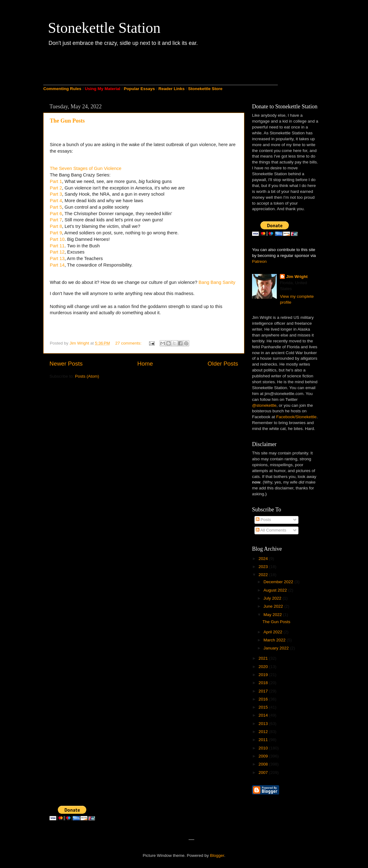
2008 (264, 764)
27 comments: (129, 343)
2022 (264, 575)
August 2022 (276, 590)
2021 (264, 658)
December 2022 (279, 582)
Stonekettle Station (104, 28)
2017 (264, 691)
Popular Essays (139, 89)
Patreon (259, 261)
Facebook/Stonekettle (296, 417)
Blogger (217, 855)
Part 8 (56, 226)
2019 (264, 675)
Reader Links (171, 89)
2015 (264, 707)
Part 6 (56, 214)
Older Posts (223, 364)
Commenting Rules (62, 89)
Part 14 (57, 265)
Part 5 (56, 207)
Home (145, 364)
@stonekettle (264, 405)
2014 (264, 715)
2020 (264, 667)
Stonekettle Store (205, 89)
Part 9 (56, 233)
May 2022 (273, 615)
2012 (264, 732)
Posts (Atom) (87, 376)
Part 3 (56, 194)
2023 (264, 567)
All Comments (271, 530)
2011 (264, 740)
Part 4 (56, 201)
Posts (263, 520)
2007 (264, 773)
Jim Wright (297, 277)
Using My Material (103, 89)
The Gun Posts (67, 121)
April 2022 (274, 632)
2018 (264, 683)
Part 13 (57, 258)
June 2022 (274, 606)
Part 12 (57, 252)
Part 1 (56, 181)
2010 (264, 748)
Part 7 (56, 220)
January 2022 (277, 648)
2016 (264, 699)
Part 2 (56, 188)
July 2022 (273, 598)
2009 (264, 756)
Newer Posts (66, 364)
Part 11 (57, 246)
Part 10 (57, 239)
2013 (264, 724)
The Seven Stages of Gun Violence (86, 168)
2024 (264, 559)
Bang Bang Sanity (217, 282)
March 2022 (275, 640)
